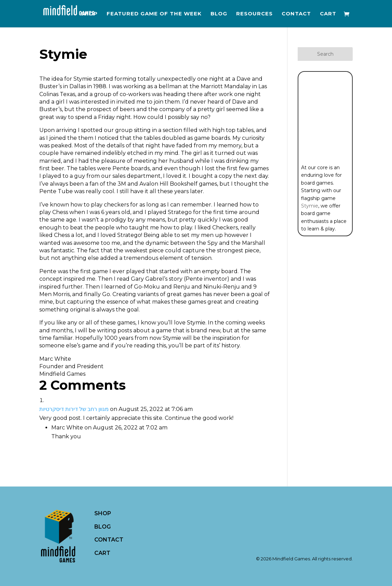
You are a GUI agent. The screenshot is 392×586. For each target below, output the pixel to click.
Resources (254, 14)
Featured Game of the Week (154, 14)
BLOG (103, 527)
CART (102, 553)
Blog (219, 14)
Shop (89, 14)
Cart (328, 14)
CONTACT (109, 540)
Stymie (310, 206)
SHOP (103, 513)
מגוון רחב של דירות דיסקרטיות (74, 409)
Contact (296, 14)
